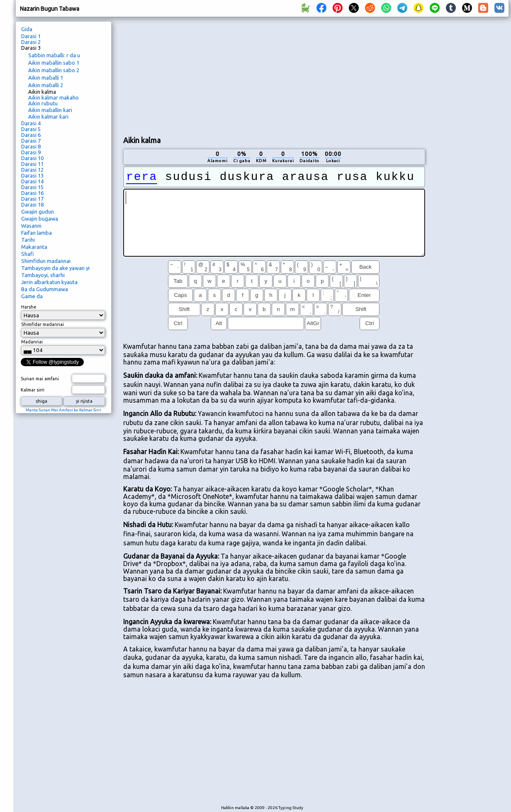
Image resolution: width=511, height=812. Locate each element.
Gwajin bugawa (40, 219)
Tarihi (28, 240)
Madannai (32, 342)
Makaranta (34, 247)
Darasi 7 (31, 141)
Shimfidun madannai (46, 261)
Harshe (29, 307)
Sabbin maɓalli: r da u (54, 55)
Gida (27, 29)
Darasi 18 (32, 204)
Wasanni (31, 226)
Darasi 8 (31, 146)
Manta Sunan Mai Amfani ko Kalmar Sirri (63, 410)
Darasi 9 (31, 152)
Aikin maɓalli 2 (46, 85)
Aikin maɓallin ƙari (50, 110)
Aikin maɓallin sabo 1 (54, 63)
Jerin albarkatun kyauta (49, 282)
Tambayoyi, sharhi (43, 275)
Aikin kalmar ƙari (48, 117)
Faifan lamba (36, 233)
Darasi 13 (32, 175)
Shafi (27, 254)
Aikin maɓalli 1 (46, 78)
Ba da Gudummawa (45, 289)
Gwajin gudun (38, 212)
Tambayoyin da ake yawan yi (55, 268)
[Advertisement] (192, 75)
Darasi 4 (31, 123)
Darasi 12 (32, 170)
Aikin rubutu (43, 103)
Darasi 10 (32, 158)
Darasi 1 (31, 36)
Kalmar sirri (33, 390)
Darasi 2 (31, 42)
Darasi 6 (31, 135)
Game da (32, 296)
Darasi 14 (32, 181)
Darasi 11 (32, 164)
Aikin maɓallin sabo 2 (54, 70)
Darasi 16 (32, 193)
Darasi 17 (32, 199)
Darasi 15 (32, 187)
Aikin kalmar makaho (54, 97)
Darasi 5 (31, 129)
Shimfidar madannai (43, 324)
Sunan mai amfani (40, 379)
